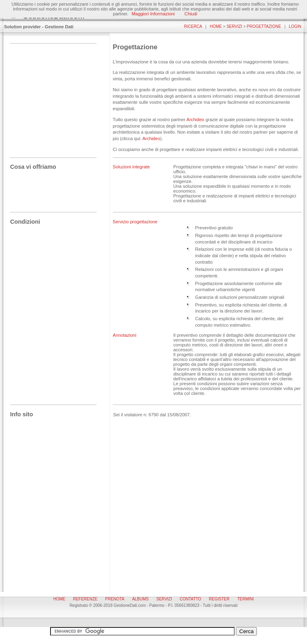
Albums (140, 599)
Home (216, 26)
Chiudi (191, 14)
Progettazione (264, 26)
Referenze (85, 599)
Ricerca (193, 26)
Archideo (195, 120)
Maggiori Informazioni (153, 14)
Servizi (234, 26)
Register (219, 599)
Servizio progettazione (135, 222)
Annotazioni (124, 335)
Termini (245, 599)
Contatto (190, 599)
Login (295, 26)
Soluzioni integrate (131, 167)
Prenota (115, 599)
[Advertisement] (50, 90)
